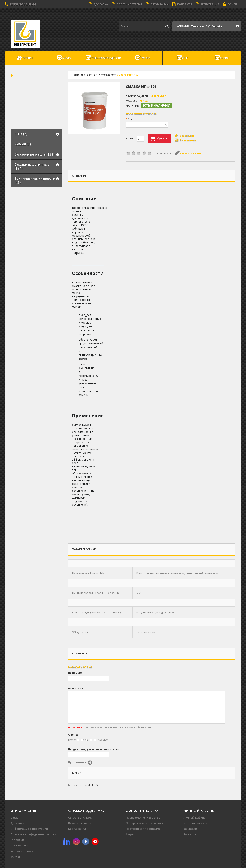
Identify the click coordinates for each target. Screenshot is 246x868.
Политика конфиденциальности (33, 834)
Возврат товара (80, 823)
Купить (159, 139)
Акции (130, 834)
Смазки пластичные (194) (32, 166)
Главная (25, 58)
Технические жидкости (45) (35, 180)
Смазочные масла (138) (34, 154)
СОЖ (182, 58)
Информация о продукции (29, 829)
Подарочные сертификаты (145, 823)
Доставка (98, 4)
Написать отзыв (188, 153)
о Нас (14, 818)
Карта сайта (77, 829)
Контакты (182, 4)
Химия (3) (23, 144)
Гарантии (17, 840)
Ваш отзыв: (76, 688)
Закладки (190, 829)
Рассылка (190, 834)
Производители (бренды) (144, 818)
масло (64, 58)
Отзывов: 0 (163, 153)
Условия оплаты (22, 851)
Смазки (143, 58)
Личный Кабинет (195, 818)
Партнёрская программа (143, 829)
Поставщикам (21, 845)
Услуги (15, 857)
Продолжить (80, 763)
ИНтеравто (106, 75)
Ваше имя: (75, 673)
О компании (157, 4)
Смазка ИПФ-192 (128, 75)
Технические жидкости (103, 58)
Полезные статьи (127, 4)
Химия (222, 58)
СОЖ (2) (21, 134)
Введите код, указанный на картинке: (94, 749)
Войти (230, 4)
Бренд (91, 75)
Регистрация (207, 4)
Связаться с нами (23, 4)
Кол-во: (135, 139)
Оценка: (74, 735)
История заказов (195, 823)
